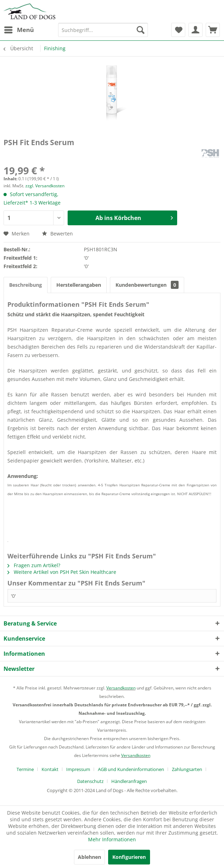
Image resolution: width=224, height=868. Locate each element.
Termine (25, 769)
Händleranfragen (129, 781)
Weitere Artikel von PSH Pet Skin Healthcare (62, 572)
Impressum (78, 769)
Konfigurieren (129, 857)
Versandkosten (121, 688)
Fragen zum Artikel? (34, 565)
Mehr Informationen (112, 839)
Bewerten (57, 234)
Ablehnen (89, 857)
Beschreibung (26, 285)
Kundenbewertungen (147, 285)
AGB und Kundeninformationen (131, 769)
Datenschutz (90, 781)
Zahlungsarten (187, 769)
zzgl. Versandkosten (45, 186)
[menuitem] (19, 30)
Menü (19, 29)
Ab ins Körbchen (134, 217)
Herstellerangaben (79, 285)
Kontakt (50, 769)
